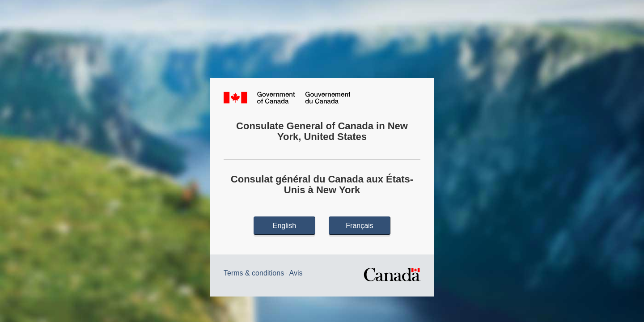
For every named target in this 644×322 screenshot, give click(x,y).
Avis (296, 273)
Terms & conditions (254, 273)
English (284, 226)
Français (359, 226)
